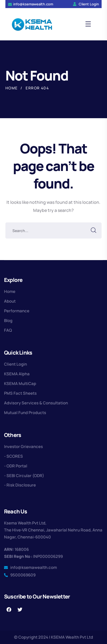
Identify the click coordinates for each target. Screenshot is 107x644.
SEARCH (94, 230)
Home (12, 88)
